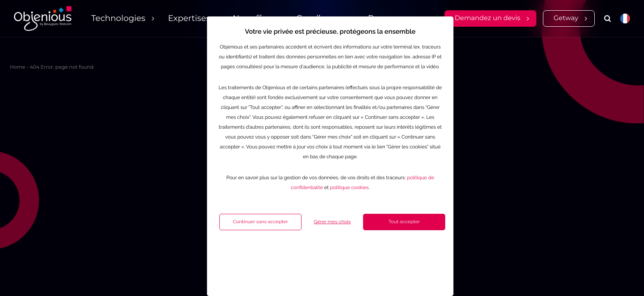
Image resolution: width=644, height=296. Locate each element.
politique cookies (329, 219)
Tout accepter (384, 253)
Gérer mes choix (312, 253)
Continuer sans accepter (240, 253)
